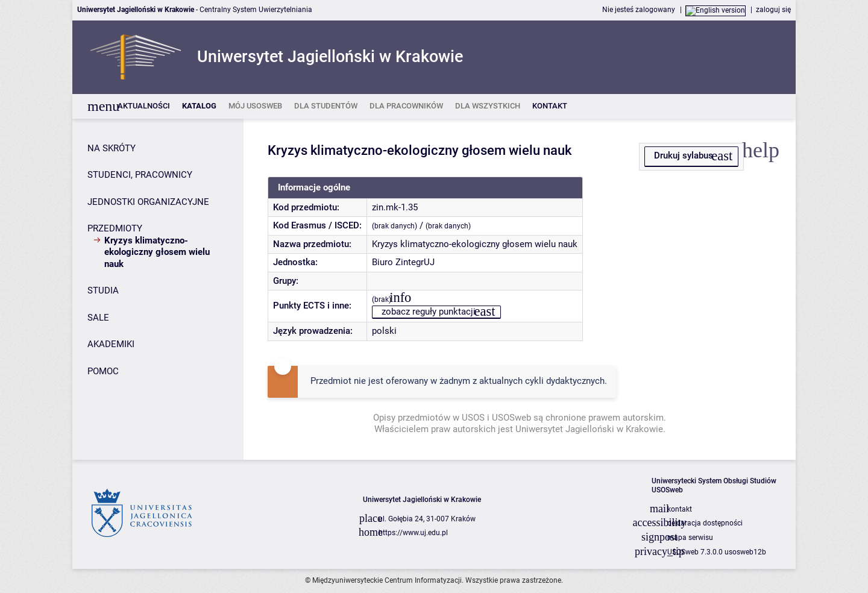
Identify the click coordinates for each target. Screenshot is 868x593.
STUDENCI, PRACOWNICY (140, 175)
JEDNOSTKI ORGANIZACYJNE (148, 202)
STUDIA (103, 290)
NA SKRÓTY (112, 148)
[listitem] (144, 106)
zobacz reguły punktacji (429, 312)
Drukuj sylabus (684, 155)
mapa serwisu (690, 538)
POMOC (103, 371)
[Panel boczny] (158, 289)
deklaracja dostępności (705, 523)
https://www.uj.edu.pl (413, 533)
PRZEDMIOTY (115, 228)
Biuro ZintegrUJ (403, 262)
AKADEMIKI (111, 344)
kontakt (680, 509)
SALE (98, 318)
